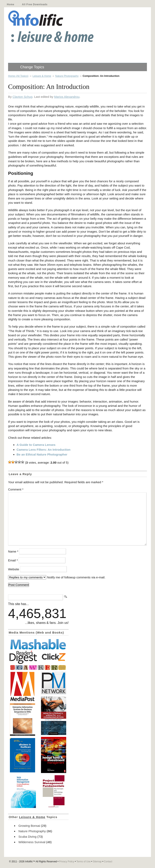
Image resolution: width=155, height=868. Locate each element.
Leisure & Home (42, 76)
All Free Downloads (35, 4)
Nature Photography (67, 76)
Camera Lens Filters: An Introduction (43, 450)
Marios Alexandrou (67, 97)
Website (14, 569)
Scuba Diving (27, 837)
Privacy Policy (67, 862)
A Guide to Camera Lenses (36, 445)
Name (13, 551)
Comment (16, 489)
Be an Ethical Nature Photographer (42, 454)
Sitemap (97, 862)
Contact (108, 862)
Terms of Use (83, 862)
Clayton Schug (23, 97)
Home (11, 4)
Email (13, 560)
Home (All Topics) (18, 76)
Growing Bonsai (29, 826)
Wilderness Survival (32, 842)
